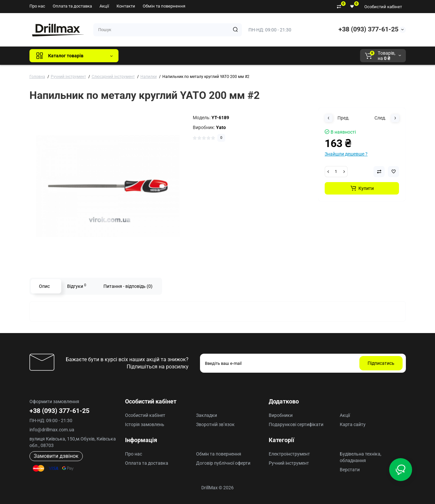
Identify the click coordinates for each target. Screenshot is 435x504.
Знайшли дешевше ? (346, 154)
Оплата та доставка (72, 6)
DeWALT (190, 56)
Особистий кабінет (383, 7)
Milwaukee (260, 56)
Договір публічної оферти (223, 463)
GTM (167, 56)
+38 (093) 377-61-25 (368, 29)
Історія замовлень (145, 424)
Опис (44, 286)
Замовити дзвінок (56, 456)
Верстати (350, 470)
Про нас (37, 6)
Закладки (207, 415)
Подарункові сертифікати (296, 424)
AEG (235, 56)
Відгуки (77, 286)
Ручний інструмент (289, 463)
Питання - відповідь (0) (128, 286)
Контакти (126, 6)
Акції (104, 6)
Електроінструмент (289, 454)
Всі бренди (141, 56)
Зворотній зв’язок (215, 424)
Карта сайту (353, 424)
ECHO (215, 56)
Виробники (281, 415)
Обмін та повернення (164, 6)
